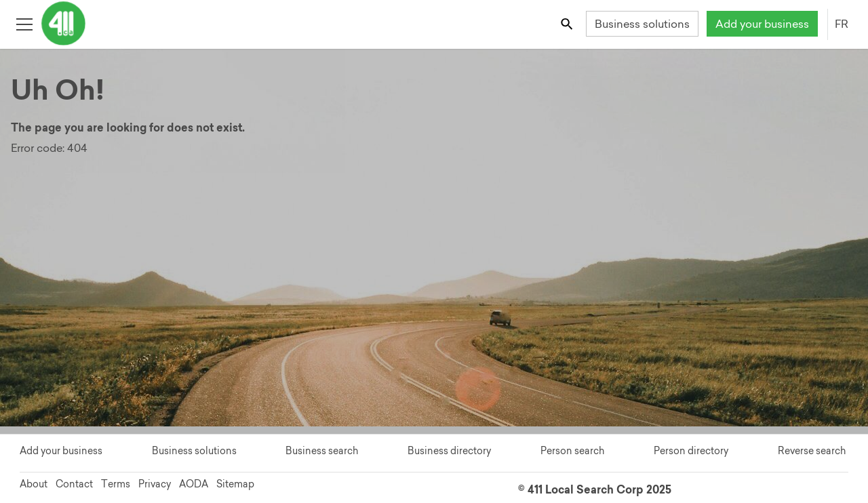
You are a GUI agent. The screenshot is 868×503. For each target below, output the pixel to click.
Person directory (691, 451)
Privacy (155, 484)
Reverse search (812, 451)
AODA (194, 484)
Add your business (762, 24)
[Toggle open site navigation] (24, 23)
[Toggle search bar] (568, 23)
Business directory (449, 451)
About (34, 484)
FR (842, 24)
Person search (572, 451)
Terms (116, 484)
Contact (74, 484)
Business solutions (642, 24)
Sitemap (235, 484)
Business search (322, 451)
